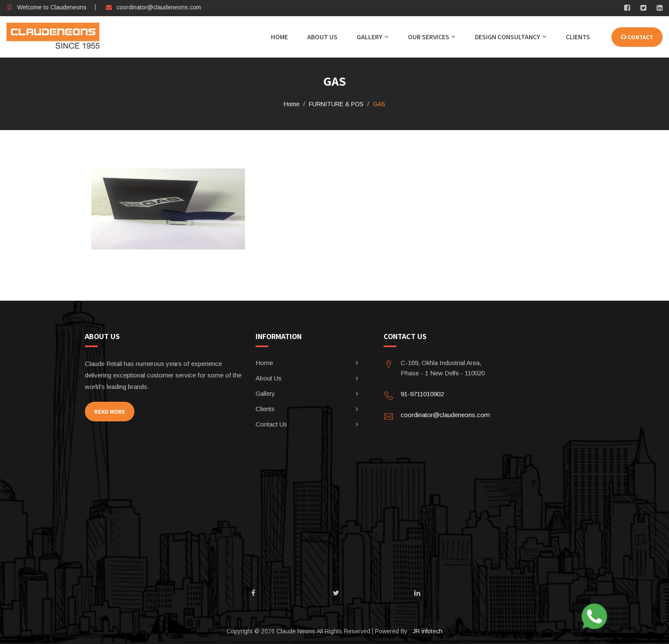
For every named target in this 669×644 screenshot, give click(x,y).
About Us (322, 37)
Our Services (429, 37)
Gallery (369, 37)
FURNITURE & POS (336, 104)
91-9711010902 (422, 394)
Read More (110, 412)
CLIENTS (578, 37)
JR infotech (428, 631)
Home (279, 37)
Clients (265, 409)
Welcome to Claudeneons (47, 7)
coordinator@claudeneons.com (153, 7)
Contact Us (271, 424)
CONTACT (637, 37)
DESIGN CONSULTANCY (508, 37)
